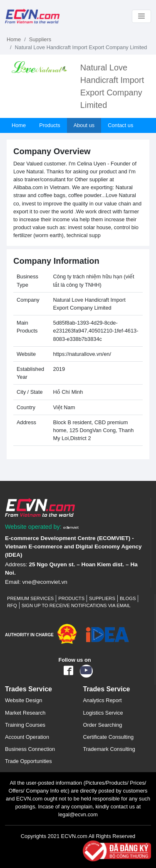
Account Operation (27, 737)
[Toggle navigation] (141, 16)
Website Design (24, 700)
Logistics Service (103, 713)
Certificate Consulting (109, 737)
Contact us (120, 125)
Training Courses (25, 725)
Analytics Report (103, 700)
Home (14, 39)
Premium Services (30, 598)
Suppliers (40, 39)
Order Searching (103, 725)
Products (50, 125)
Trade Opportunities (28, 761)
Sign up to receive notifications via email (76, 605)
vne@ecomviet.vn (45, 582)
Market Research (25, 713)
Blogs (128, 598)
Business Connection (30, 749)
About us (84, 125)
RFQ (12, 605)
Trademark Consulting (109, 749)
